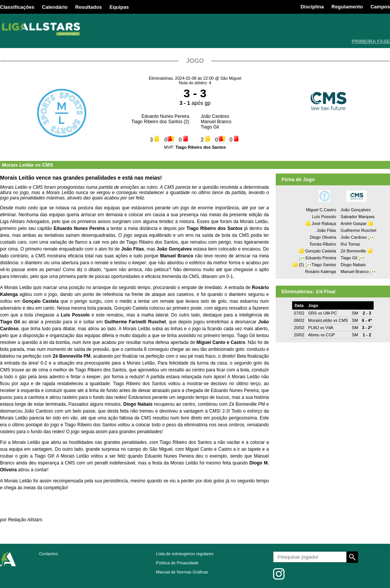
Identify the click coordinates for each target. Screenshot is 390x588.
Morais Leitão (18, 165)
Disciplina (312, 7)
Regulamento (347, 7)
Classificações (17, 7)
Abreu (314, 335)
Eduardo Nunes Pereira (165, 116)
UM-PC (330, 313)
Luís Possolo (324, 217)
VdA (329, 328)
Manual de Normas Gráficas (182, 572)
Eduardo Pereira (321, 258)
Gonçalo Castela (320, 251)
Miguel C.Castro (321, 210)
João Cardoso (215, 116)
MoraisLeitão (320, 320)
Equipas (119, 7)
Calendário (55, 7)
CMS (47, 165)
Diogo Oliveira (323, 237)
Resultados (89, 7)
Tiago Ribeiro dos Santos (157, 122)
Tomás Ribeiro (323, 244)
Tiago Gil (210, 127)
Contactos (48, 554)
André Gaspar (353, 223)
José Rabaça (324, 223)
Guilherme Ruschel (358, 230)
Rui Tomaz (350, 244)
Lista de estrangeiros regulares (185, 554)
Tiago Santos (324, 265)
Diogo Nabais (353, 265)
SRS (312, 313)
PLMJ (313, 328)
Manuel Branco (216, 122)
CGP (331, 335)
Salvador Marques (357, 217)
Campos (380, 7)
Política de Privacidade (177, 563)
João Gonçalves (356, 210)
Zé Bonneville (353, 251)
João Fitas (327, 230)
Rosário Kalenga (320, 272)
